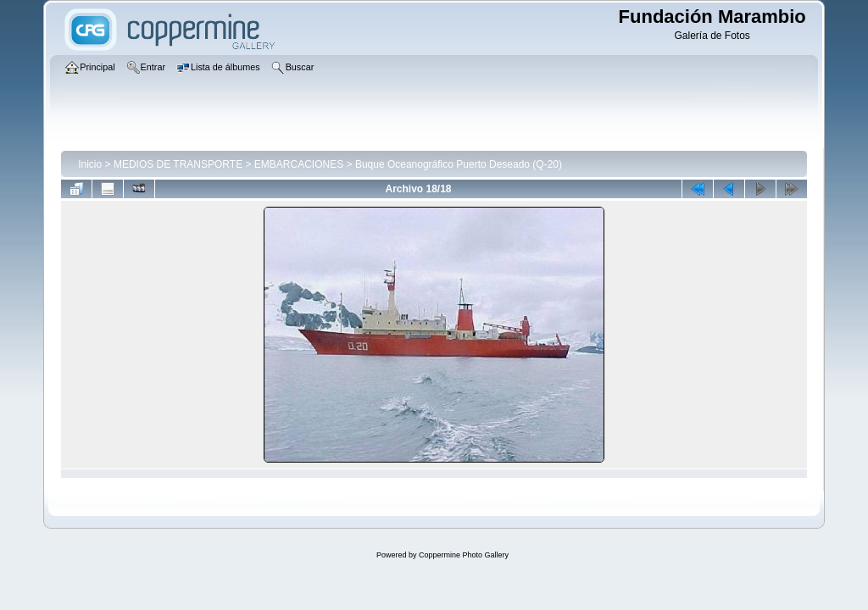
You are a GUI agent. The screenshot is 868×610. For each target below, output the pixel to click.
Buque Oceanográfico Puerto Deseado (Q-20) (459, 164)
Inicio (90, 164)
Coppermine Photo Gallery (464, 555)
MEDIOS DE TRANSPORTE (178, 164)
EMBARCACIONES (299, 164)
